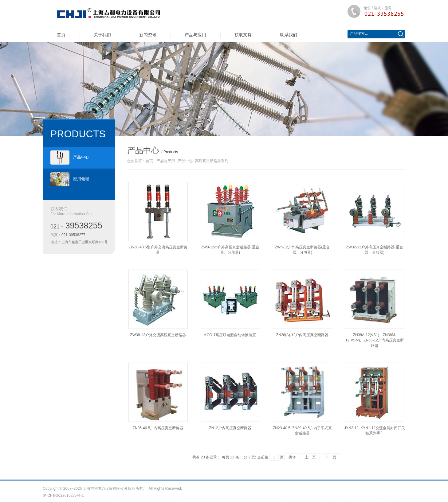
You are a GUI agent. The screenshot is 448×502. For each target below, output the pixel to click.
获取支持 (243, 35)
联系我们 (289, 35)
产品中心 (70, 158)
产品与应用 (195, 35)
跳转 (292, 457)
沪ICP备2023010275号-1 (63, 496)
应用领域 (70, 179)
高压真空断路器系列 (212, 161)
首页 (61, 35)
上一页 (310, 457)
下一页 (331, 457)
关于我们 (102, 35)
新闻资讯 (148, 35)
